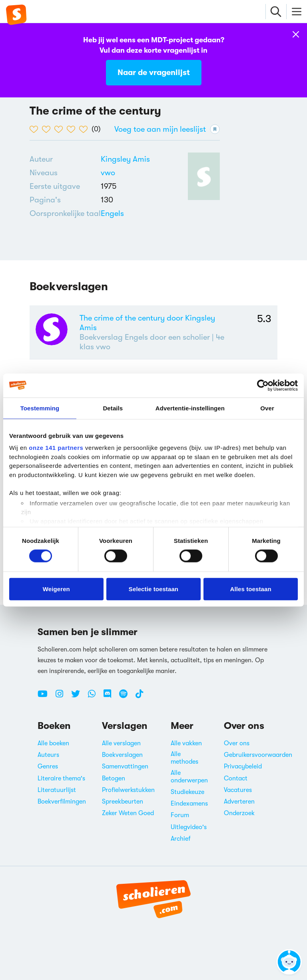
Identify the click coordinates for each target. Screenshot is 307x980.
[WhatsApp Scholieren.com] (95, 697)
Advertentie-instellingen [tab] (190, 408)
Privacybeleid (243, 766)
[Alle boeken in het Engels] (112, 213)
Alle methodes (184, 758)
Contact (236, 778)
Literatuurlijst (57, 790)
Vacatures (238, 790)
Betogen (114, 778)
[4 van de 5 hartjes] (73, 129)
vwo (108, 173)
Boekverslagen (122, 755)
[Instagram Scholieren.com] (62, 697)
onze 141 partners (56, 448)
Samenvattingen (125, 766)
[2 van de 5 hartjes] (48, 129)
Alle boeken (53, 743)
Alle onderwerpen (189, 777)
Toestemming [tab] (40, 408)
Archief (181, 839)
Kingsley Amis (125, 159)
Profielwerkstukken (128, 790)
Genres (48, 766)
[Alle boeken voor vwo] (108, 173)
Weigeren (56, 589)
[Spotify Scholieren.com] (126, 697)
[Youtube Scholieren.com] (46, 697)
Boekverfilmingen (62, 802)
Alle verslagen (121, 743)
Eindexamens (189, 804)
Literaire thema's (61, 778)
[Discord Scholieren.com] (110, 697)
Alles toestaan (251, 589)
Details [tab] (113, 408)
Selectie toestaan (153, 589)
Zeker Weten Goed (128, 813)
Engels (112, 213)
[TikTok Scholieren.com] (139, 697)
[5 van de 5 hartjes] (85, 129)
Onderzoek (239, 813)
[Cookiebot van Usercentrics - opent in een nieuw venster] (263, 385)
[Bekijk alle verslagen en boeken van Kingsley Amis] (125, 159)
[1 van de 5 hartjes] (36, 129)
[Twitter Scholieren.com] (79, 697)
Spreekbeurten (123, 802)
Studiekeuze (187, 792)
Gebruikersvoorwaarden (258, 755)
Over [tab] (267, 408)
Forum (180, 815)
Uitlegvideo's (189, 827)
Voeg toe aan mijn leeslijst (167, 129)
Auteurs (48, 755)
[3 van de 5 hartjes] (61, 129)
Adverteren (239, 802)
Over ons (237, 743)
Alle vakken (186, 743)
